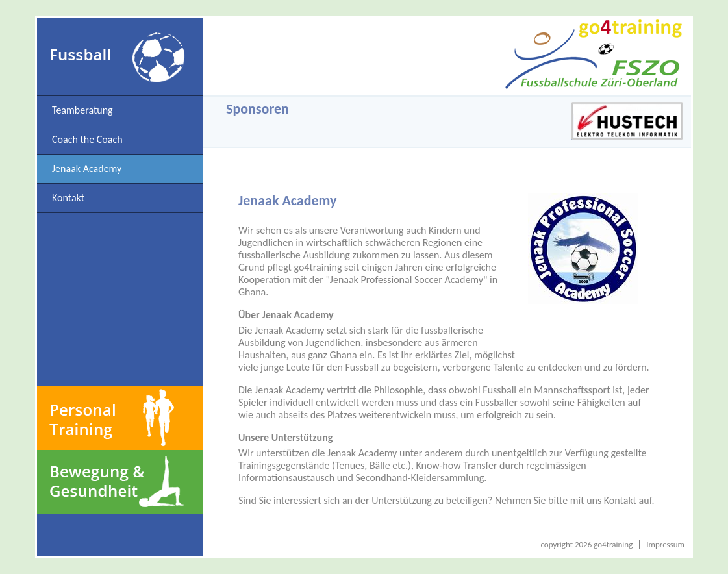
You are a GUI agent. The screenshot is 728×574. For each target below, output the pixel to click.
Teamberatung (82, 110)
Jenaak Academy (87, 168)
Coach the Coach (87, 139)
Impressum (665, 544)
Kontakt (68, 198)
